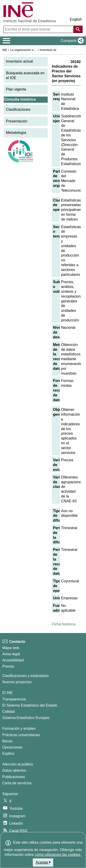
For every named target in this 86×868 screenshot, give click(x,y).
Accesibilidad (13, 660)
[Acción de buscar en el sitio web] (78, 29)
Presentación (17, 121)
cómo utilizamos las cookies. (58, 855)
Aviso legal (11, 654)
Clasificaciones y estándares (26, 676)
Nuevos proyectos (17, 682)
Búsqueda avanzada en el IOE (25, 75)
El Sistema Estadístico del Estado (30, 705)
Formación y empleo (19, 728)
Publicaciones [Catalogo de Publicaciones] (14, 777)
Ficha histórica (64, 624)
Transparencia (14, 699)
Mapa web (11, 648)
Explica (8, 753)
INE (5, 50)
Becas (7, 741)
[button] (71, 41)
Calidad (8, 712)
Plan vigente (16, 89)
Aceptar (43, 862)
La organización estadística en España (36, 50)
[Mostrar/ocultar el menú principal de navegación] (7, 41)
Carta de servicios (17, 783)
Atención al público (18, 764)
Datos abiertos (14, 770)
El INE (7, 693)
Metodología (16, 133)
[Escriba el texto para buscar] (39, 29)
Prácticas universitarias (21, 735)
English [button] (76, 19)
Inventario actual (19, 61)
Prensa (8, 666)
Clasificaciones (18, 109)
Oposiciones (12, 747)
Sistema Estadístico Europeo (26, 718)
